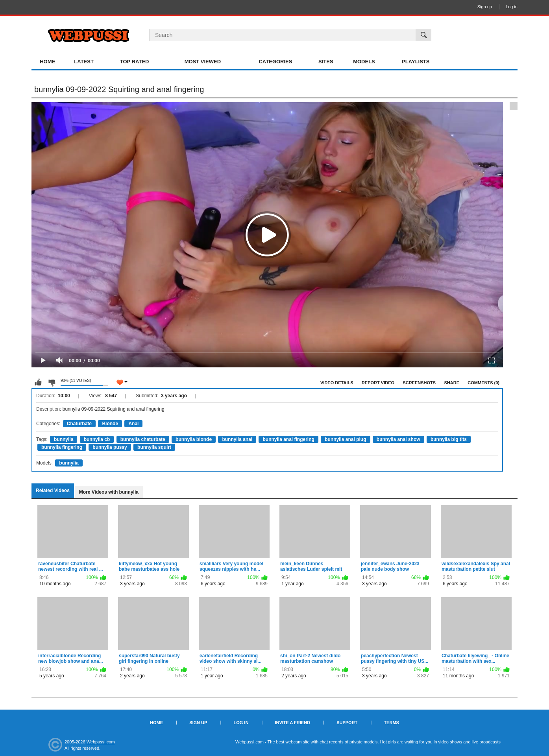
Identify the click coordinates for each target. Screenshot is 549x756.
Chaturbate (79, 424)
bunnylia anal (237, 439)
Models (364, 62)
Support (347, 723)
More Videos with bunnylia (109, 492)
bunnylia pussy (110, 447)
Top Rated (135, 62)
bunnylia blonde (194, 439)
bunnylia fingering (62, 447)
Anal (133, 424)
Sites (326, 62)
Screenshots (419, 383)
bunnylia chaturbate (143, 439)
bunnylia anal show (398, 439)
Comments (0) (483, 383)
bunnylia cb (97, 439)
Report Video (378, 383)
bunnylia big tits (449, 439)
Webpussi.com (101, 742)
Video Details (337, 383)
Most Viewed (203, 62)
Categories (275, 62)
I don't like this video (52, 382)
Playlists (416, 62)
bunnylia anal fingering (288, 439)
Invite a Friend (292, 723)
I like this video (38, 382)
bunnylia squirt (154, 447)
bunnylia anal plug (345, 439)
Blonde (110, 424)
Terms (391, 723)
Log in (512, 7)
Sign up (485, 7)
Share (452, 383)
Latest (84, 62)
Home (47, 62)
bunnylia (64, 439)
